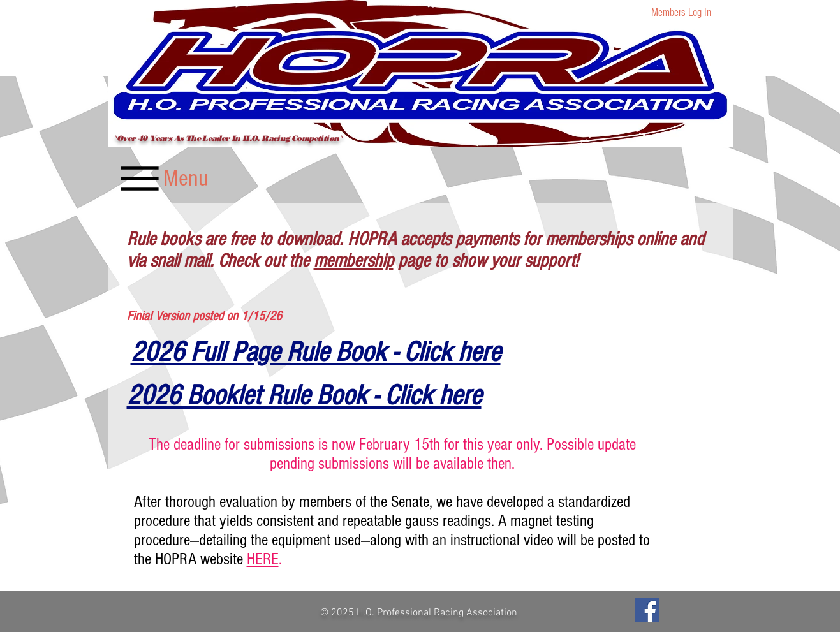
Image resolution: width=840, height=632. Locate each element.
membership (354, 261)
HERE (263, 559)
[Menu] (163, 178)
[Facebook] (647, 610)
